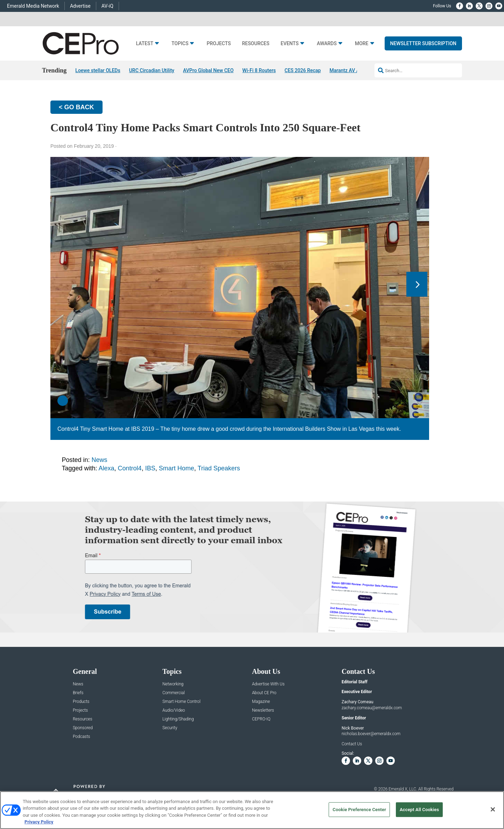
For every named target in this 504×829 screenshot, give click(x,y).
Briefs (78, 693)
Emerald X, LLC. (403, 789)
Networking (173, 684)
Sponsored (83, 728)
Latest (145, 44)
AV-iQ (107, 6)
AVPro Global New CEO (208, 70)
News (100, 460)
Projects (219, 44)
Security (170, 728)
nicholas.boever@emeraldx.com (371, 734)
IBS (150, 468)
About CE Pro (264, 693)
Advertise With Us (268, 684)
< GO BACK (76, 107)
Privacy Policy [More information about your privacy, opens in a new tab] (39, 822)
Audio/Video (174, 710)
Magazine (261, 702)
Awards (327, 44)
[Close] (493, 809)
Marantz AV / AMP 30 (353, 70)
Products (81, 702)
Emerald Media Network (33, 6)
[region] (252, 810)
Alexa (107, 468)
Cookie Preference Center (359, 810)
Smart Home (177, 468)
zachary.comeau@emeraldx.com (372, 708)
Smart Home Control (181, 702)
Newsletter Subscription (423, 43)
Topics (180, 44)
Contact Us (352, 744)
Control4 (130, 468)
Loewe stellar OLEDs (98, 70)
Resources (255, 44)
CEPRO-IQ (261, 719)
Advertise (80, 6)
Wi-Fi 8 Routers (259, 70)
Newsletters (263, 710)
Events (290, 44)
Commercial (174, 693)
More (362, 44)
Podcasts (81, 737)
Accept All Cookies (419, 810)
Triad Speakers (219, 468)
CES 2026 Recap (303, 70)
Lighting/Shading (178, 719)
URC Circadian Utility (152, 70)
